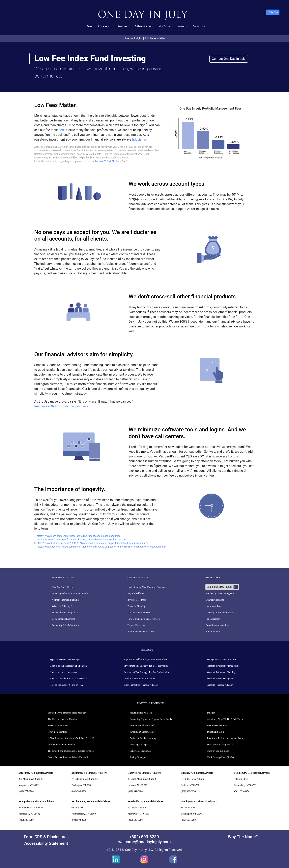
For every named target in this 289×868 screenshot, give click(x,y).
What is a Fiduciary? (62, 606)
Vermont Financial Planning (65, 600)
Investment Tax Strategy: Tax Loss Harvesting (146, 666)
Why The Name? (243, 837)
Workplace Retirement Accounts (140, 679)
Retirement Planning (58, 732)
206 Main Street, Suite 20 (31, 779)
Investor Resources (137, 600)
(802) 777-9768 (26, 791)
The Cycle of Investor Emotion (62, 719)
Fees (90, 26)
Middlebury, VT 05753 (245, 785)
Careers (273, 12)
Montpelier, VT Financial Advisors (36, 801)
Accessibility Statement (46, 843)
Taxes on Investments (58, 725)
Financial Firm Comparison (65, 613)
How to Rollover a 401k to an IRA (66, 685)
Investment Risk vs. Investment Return (226, 738)
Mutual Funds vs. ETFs (141, 713)
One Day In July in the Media (220, 613)
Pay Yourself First (136, 593)
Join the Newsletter (155, 38)
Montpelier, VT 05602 (29, 814)
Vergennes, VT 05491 (29, 785)
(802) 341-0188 (135, 791)
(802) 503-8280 (79, 791)
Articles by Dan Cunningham (220, 593)
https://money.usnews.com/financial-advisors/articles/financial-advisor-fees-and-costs (83, 540)
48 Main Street (241, 779)
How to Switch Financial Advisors (144, 619)
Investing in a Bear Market (143, 732)
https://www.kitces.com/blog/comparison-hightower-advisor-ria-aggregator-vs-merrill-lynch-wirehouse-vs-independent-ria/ (101, 547)
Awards (182, 26)
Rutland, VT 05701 (190, 785)
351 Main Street (188, 808)
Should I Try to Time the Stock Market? (67, 713)
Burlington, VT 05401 (82, 785)
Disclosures (58, 837)
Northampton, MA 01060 (84, 814)
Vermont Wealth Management (221, 679)
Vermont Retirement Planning (221, 672)
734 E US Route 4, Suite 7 (193, 779)
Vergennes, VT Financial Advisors (36, 773)
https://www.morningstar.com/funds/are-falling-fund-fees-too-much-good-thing (79, 536)
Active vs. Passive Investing (143, 738)
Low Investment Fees (217, 725)
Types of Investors (136, 625)
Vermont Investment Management (223, 666)
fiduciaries (139, 139)
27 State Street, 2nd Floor (31, 808)
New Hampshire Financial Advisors (141, 685)
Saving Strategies (138, 757)
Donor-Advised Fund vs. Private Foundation (69, 757)
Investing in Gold (215, 732)
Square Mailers (213, 632)
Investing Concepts (139, 745)
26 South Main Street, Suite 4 (142, 779)
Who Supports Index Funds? (61, 745)
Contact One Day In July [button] (229, 59)
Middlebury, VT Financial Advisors (252, 773)
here (62, 130)
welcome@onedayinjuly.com (144, 842)
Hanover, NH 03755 (137, 785)
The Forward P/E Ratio (218, 751)
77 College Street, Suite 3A (85, 779)
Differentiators (143, 26)
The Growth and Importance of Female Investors (71, 751)
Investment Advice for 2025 (141, 632)
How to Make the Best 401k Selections (68, 679)
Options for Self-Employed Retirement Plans (146, 659)
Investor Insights (134, 38)
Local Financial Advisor (63, 619)
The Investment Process (139, 613)
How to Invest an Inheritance (64, 672)
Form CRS (33, 837)
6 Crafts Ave (77, 808)
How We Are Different (63, 587)
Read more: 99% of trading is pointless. (62, 406)
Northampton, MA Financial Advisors (91, 801)
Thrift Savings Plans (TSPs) (220, 757)
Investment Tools (214, 606)
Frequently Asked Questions (65, 625)
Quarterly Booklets (215, 600)
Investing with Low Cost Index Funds (70, 593)
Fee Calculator (213, 619)
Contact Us (199, 26)
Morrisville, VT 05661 (139, 814)
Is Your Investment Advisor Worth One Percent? (71, 738)
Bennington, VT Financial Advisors (199, 801)
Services (122, 26)
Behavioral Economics (141, 751)
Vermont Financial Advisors (220, 685)
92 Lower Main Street (138, 808)
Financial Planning (136, 606)
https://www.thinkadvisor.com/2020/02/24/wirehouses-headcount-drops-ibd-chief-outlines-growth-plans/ (92, 543)
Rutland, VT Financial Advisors (197, 773)
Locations (104, 26)
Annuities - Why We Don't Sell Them (225, 719)
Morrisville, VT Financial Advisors (145, 801)
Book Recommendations (217, 625)
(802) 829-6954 (188, 791)
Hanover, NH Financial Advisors (144, 773)
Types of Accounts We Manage (65, 659)
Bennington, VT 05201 (192, 814)
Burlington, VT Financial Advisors (89, 773)
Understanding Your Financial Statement (147, 587)
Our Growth (166, 26)
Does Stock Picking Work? (220, 745)
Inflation (211, 713)
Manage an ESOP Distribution (221, 659)
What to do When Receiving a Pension (68, 666)
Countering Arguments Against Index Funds (151, 719)
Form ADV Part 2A (105, 161)
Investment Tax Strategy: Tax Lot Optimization (147, 672)
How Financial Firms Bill (142, 725)
